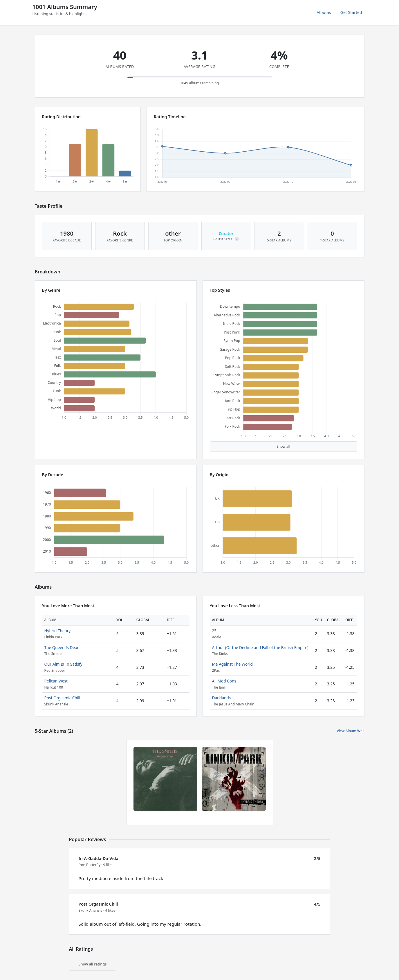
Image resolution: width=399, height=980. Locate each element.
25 (214, 631)
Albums (324, 12)
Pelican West (56, 681)
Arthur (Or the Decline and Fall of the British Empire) (260, 647)
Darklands (222, 698)
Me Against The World (232, 664)
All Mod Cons (224, 681)
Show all (283, 446)
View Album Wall (350, 731)
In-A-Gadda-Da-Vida (99, 858)
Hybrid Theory (58, 631)
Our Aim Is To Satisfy (63, 664)
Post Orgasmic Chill (62, 698)
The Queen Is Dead (62, 647)
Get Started (351, 12)
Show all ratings (93, 964)
